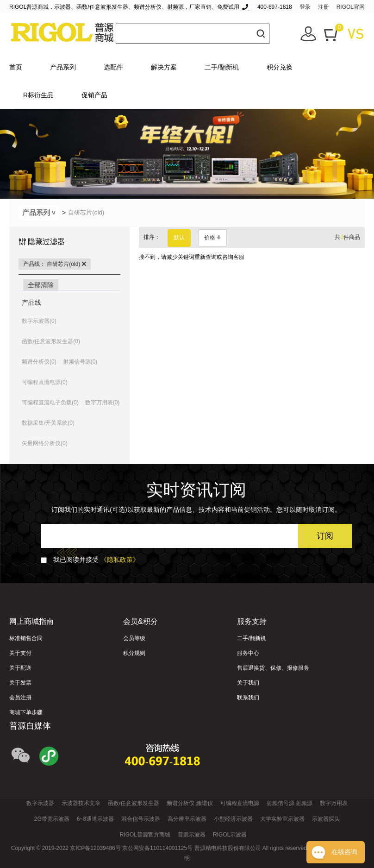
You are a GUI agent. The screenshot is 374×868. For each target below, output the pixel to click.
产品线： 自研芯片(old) (55, 264)
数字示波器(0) (39, 321)
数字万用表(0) (103, 403)
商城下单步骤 (26, 712)
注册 (324, 7)
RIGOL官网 (351, 7)
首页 (16, 67)
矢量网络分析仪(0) (45, 443)
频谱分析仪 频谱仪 (190, 803)
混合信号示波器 (141, 819)
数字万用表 (334, 803)
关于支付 (20, 653)
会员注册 (20, 698)
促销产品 (94, 95)
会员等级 (134, 638)
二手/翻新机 (222, 67)
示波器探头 (326, 819)
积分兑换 (280, 67)
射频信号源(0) (80, 362)
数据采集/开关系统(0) (48, 423)
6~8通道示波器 (95, 819)
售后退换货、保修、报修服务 (273, 668)
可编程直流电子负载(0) (50, 403)
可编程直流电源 (240, 803)
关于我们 (248, 683)
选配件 (113, 67)
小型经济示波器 (233, 819)
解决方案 (164, 67)
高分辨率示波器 (187, 819)
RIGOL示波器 (230, 835)
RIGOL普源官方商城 (145, 835)
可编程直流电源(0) (45, 382)
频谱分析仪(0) (39, 362)
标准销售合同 (26, 638)
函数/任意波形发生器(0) (51, 341)
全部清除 (41, 285)
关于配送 (20, 668)
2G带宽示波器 (52, 819)
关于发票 (20, 683)
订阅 (325, 536)
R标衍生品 (38, 95)
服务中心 (248, 653)
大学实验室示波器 (282, 819)
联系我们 (248, 698)
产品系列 (63, 67)
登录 (305, 7)
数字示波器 (40, 803)
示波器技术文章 (81, 803)
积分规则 (134, 653)
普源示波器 (192, 835)
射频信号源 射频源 (290, 803)
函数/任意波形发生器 (134, 803)
